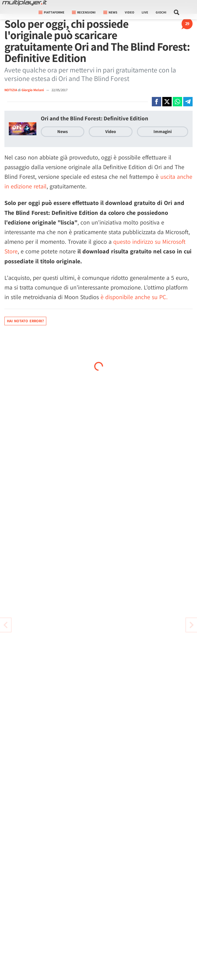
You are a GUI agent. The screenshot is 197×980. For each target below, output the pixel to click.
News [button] (110, 12)
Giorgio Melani (33, 90)
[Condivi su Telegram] (188, 102)
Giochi (161, 12)
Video (129, 12)
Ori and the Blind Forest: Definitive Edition (95, 118)
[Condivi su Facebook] (156, 102)
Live (145, 12)
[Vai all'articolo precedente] (191, 625)
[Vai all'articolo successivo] (6, 625)
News (63, 132)
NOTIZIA (11, 90)
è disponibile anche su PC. (134, 297)
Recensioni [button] (84, 12)
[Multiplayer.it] (25, 3)
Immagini (163, 132)
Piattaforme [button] (52, 12)
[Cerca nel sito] (177, 12)
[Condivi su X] (167, 102)
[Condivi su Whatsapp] (177, 102)
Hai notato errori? (25, 321)
